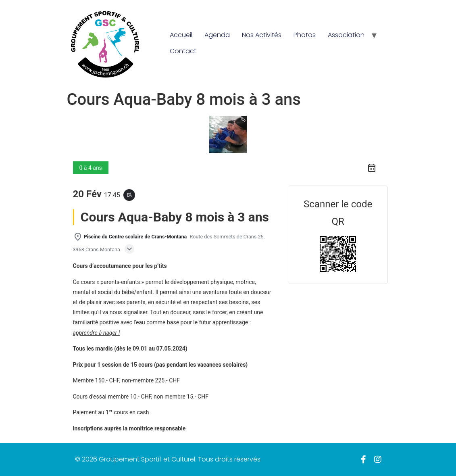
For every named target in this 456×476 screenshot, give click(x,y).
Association (346, 35)
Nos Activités (262, 35)
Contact (183, 51)
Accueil (181, 35)
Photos (305, 35)
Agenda (217, 35)
